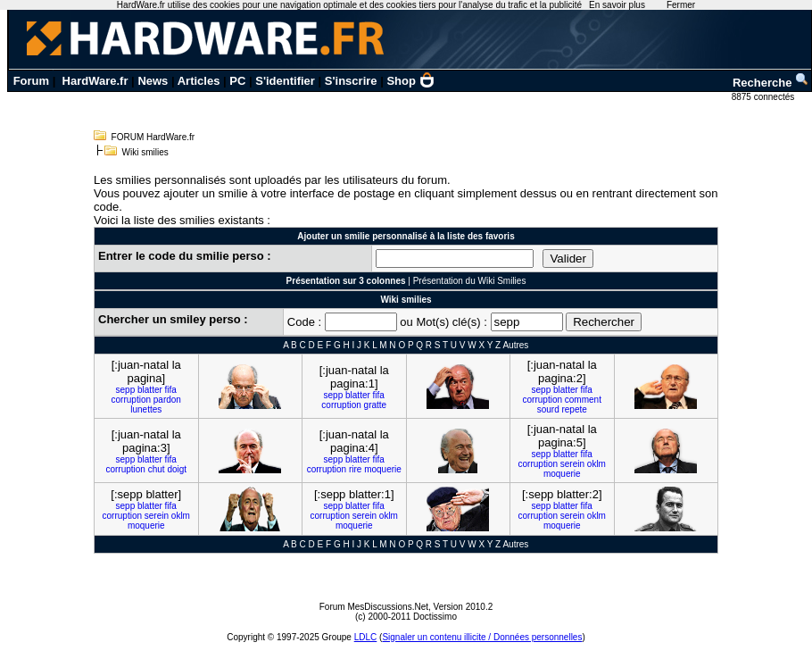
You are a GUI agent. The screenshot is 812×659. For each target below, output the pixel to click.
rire (355, 469)
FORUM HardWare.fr (153, 137)
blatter (150, 390)
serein (572, 464)
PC (237, 81)
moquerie (383, 469)
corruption (131, 400)
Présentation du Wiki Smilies (470, 281)
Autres (515, 345)
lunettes (146, 409)
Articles (199, 81)
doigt (177, 469)
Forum (31, 81)
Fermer (681, 5)
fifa (171, 390)
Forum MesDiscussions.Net (374, 607)
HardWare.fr (95, 81)
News (153, 81)
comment (583, 400)
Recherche (771, 83)
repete (574, 409)
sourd (548, 409)
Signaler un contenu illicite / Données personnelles (482, 637)
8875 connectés (764, 97)
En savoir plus (617, 5)
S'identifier (285, 81)
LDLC (366, 637)
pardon (167, 400)
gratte (376, 405)
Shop (410, 81)
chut (157, 469)
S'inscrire (351, 81)
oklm (597, 464)
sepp (126, 390)
